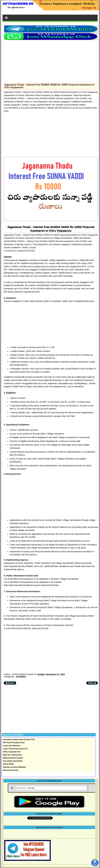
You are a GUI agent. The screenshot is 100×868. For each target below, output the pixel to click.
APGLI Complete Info (12, 752)
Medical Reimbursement (13, 758)
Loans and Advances (12, 746)
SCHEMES (21, 677)
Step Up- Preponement (12, 755)
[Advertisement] (51, 61)
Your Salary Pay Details (13, 761)
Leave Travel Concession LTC (15, 749)
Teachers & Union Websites (14, 767)
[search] (51, 788)
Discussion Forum (11, 770)
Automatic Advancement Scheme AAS (19, 740)
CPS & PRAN (8, 764)
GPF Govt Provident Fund (14, 743)
